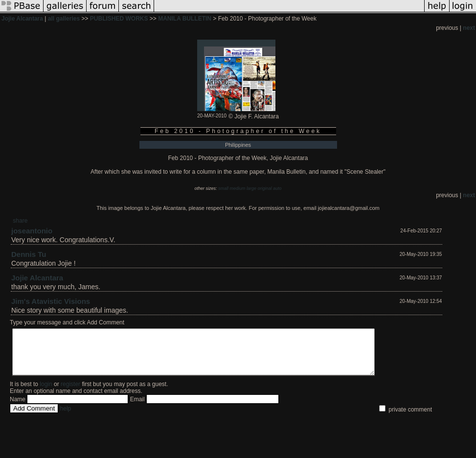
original (265, 188)
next (469, 28)
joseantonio (32, 231)
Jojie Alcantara (22, 19)
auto (277, 188)
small (223, 188)
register (70, 393)
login (46, 393)
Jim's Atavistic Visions (51, 301)
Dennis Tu (29, 254)
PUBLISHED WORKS (119, 19)
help (66, 417)
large (251, 188)
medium (237, 188)
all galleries (64, 19)
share (20, 221)
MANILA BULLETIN (185, 19)
